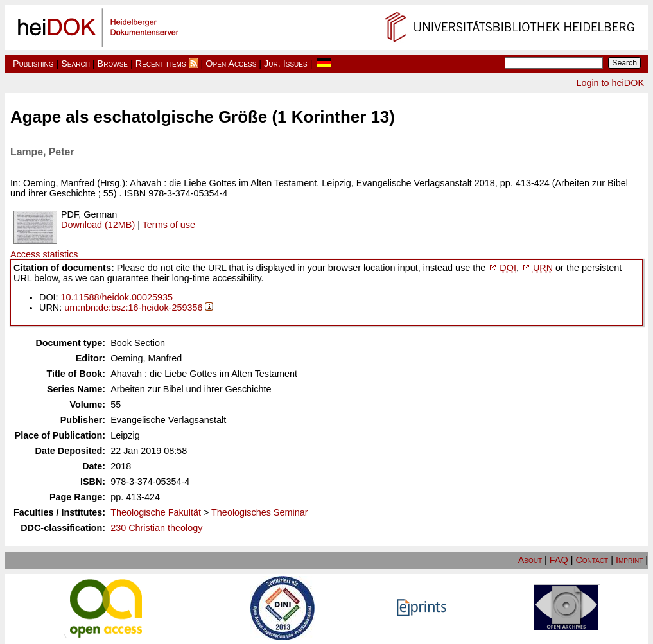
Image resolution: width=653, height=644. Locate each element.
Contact (592, 560)
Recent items (161, 64)
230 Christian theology (156, 528)
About (530, 560)
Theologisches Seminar (259, 512)
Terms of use (169, 225)
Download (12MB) (98, 225)
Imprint (629, 560)
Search (75, 64)
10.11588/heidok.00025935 (117, 297)
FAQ (559, 560)
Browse (113, 64)
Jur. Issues (286, 64)
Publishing (33, 64)
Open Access (231, 64)
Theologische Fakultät (156, 512)
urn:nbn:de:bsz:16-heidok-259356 (133, 308)
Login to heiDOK (610, 83)
